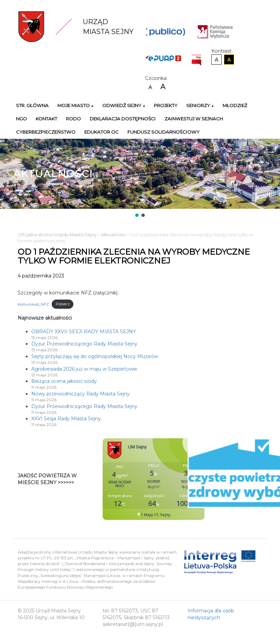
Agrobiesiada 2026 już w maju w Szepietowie (84, 369)
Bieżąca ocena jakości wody (64, 381)
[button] (137, 215)
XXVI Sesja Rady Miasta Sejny (66, 419)
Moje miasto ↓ (75, 105)
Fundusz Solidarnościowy (163, 132)
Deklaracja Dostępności (123, 119)
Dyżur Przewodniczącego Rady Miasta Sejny (84, 344)
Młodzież (235, 105)
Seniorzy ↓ (200, 105)
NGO (21, 119)
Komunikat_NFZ (33, 304)
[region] (140, 179)
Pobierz (63, 304)
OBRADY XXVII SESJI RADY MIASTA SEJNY (84, 332)
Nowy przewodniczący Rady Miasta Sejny (81, 394)
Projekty (166, 105)
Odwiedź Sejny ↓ (124, 105)
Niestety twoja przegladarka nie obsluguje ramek (171, 479)
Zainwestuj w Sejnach (194, 119)
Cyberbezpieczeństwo (46, 132)
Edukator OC (101, 132)
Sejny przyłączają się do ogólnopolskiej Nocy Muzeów (95, 356)
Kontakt (46, 119)
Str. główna (32, 105)
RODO (73, 119)
